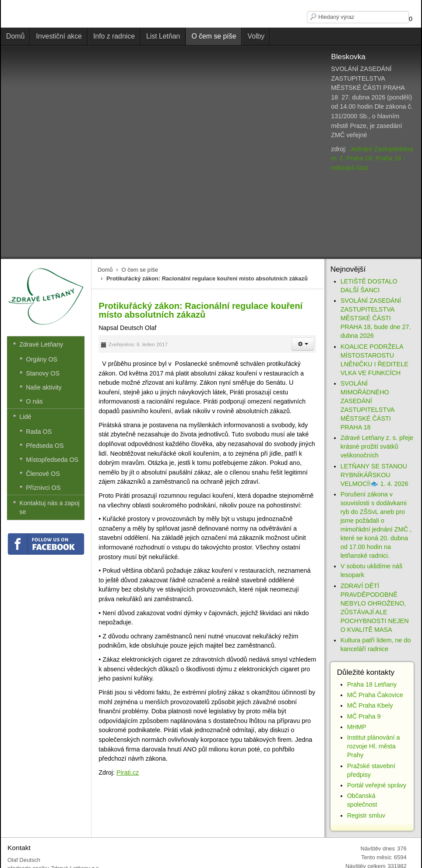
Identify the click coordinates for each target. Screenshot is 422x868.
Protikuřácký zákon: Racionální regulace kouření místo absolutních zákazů (200, 310)
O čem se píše (140, 270)
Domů (105, 270)
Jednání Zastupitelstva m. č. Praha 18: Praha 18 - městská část (372, 158)
